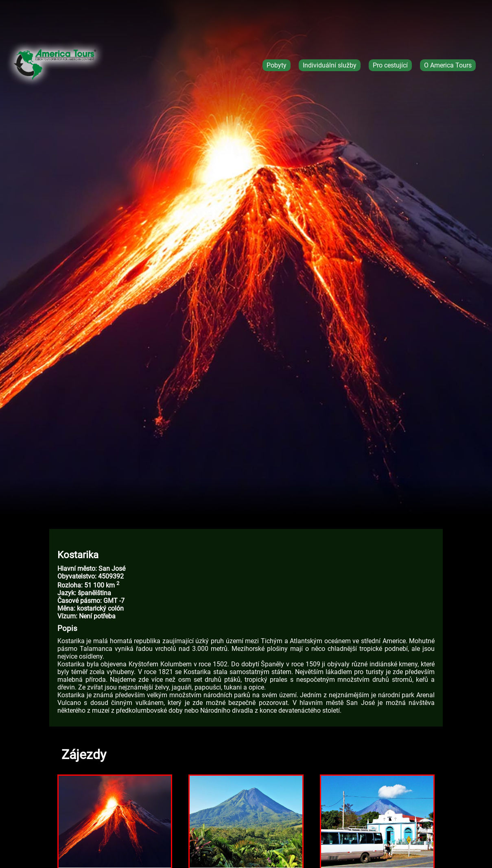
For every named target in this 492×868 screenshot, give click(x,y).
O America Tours (448, 65)
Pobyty (277, 65)
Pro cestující (390, 65)
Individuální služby (330, 65)
